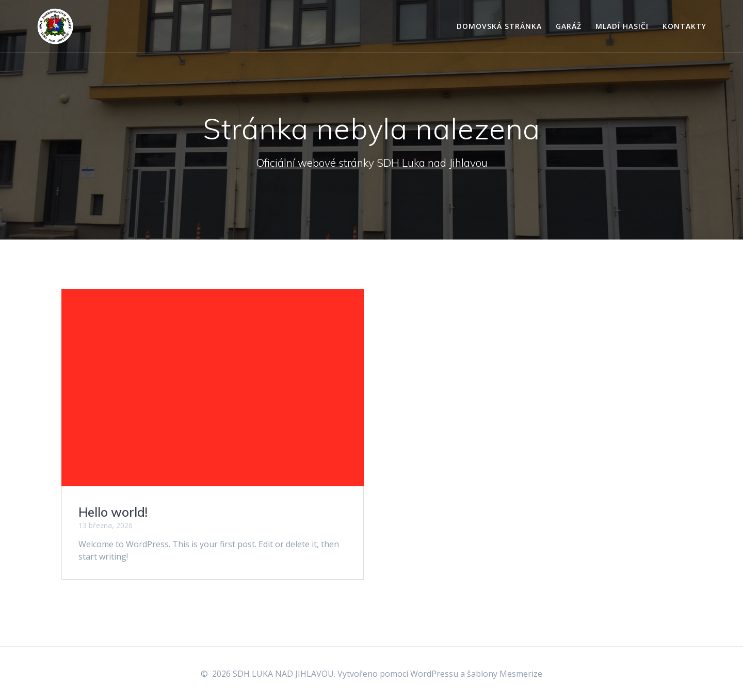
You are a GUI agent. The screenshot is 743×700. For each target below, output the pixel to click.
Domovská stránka (499, 26)
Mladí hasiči (622, 26)
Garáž (569, 26)
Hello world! (113, 512)
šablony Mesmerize (505, 674)
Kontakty (684, 26)
